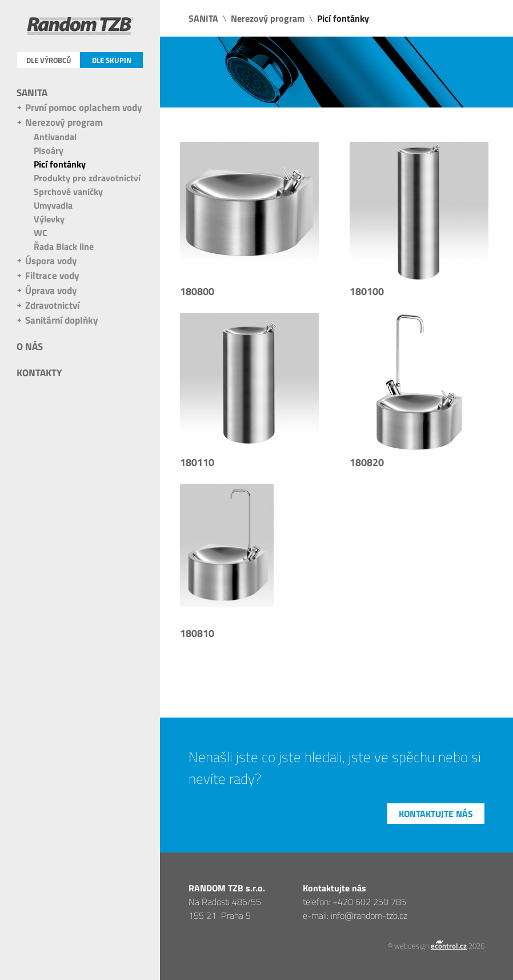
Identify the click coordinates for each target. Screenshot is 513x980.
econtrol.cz (449, 946)
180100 (367, 291)
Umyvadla (53, 205)
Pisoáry (49, 150)
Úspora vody (51, 261)
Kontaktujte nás (436, 814)
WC (41, 233)
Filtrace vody (52, 276)
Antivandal (55, 137)
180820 (367, 462)
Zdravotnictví (52, 305)
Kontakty (39, 373)
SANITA (32, 93)
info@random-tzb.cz (369, 915)
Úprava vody (51, 290)
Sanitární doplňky (62, 320)
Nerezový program (64, 122)
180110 (197, 462)
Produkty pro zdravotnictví (87, 178)
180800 (197, 291)
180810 (197, 633)
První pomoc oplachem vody (84, 107)
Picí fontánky (60, 164)
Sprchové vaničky (68, 192)
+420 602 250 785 (369, 902)
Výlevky (49, 219)
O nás (30, 346)
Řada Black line (64, 246)
